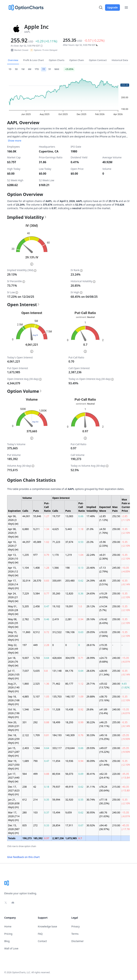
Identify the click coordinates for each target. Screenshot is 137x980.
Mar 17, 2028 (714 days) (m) (14, 816)
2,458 (37, 606)
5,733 (37, 658)
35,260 (56, 593)
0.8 (46, 671)
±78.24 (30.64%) (104, 789)
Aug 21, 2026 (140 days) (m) (14, 687)
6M (30, 69)
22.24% (91, 555)
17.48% (91, 516)
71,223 (56, 542)
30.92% (91, 825)
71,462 (56, 684)
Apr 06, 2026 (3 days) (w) (13, 520)
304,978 (70, 658)
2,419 (55, 619)
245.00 (116, 568)
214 (35, 800)
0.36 (81, 593)
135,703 (57, 696)
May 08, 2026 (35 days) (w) (13, 623)
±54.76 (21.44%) (104, 763)
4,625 (55, 529)
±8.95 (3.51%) (104, 582)
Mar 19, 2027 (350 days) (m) (14, 765)
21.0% (90, 529)
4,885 (26, 696)
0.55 (81, 800)
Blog (7, 941)
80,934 (56, 774)
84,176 (69, 671)
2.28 (47, 645)
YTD (37, 69)
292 (35, 722)
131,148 (57, 671)
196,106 (70, 632)
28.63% (91, 671)
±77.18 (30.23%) (104, 801)
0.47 (47, 606)
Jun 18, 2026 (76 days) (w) (13, 662)
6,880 (26, 529)
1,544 (37, 748)
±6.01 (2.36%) (104, 557)
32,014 (26, 581)
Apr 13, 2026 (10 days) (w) (13, 559)
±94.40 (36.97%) (104, 827)
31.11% (91, 787)
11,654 (56, 761)
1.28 (47, 568)
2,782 (26, 619)
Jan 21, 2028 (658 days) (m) (14, 803)
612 (24, 800)
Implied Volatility (27, 217)
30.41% (91, 774)
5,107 (37, 696)
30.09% (91, 761)
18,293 (69, 722)
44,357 (26, 542)
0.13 (81, 568)
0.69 (81, 774)
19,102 (56, 606)
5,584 (37, 593)
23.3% (90, 542)
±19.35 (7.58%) (104, 647)
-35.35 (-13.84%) (127, 776)
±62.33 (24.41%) (104, 776)
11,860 (26, 632)
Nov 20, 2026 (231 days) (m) (14, 726)
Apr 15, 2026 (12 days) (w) (13, 571)
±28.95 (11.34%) (104, 673)
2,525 (37, 684)
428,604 (57, 658)
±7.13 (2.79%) (104, 570)
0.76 (81, 735)
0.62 (81, 581)
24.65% (91, 593)
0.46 (47, 619)
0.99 (81, 722)
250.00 (116, 529)
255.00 (116, 581)
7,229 (26, 593)
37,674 (69, 542)
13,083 (69, 516)
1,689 (26, 761)
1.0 (80, 606)
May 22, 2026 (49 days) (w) (13, 649)
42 (35, 787)
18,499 (56, 722)
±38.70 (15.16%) (104, 698)
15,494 (56, 812)
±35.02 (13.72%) (104, 685)
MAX (57, 69)
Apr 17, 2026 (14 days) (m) (13, 584)
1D (10, 69)
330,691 (57, 581)
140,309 (70, 735)
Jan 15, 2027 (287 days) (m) (14, 752)
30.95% (91, 812)
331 (24, 722)
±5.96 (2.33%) (104, 544)
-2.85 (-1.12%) (126, 518)
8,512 (37, 632)
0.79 (47, 555)
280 (24, 812)
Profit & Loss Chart (34, 60)
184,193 (57, 735)
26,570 (37, 581)
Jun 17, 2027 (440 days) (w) (14, 778)
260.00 (116, 684)
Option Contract (98, 60)
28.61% (91, 645)
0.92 (81, 709)
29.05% (91, 632)
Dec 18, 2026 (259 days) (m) (14, 739)
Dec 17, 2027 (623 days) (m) (14, 790)
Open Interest (24, 305)
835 (24, 825)
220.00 (116, 774)
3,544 (37, 709)
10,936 (69, 761)
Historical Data (120, 60)
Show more (15, 141)
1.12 (81, 684)
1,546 (26, 709)
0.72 (47, 632)
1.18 (81, 529)
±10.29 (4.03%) (104, 595)
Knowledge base (47, 926)
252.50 (116, 516)
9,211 (37, 529)
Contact (42, 941)
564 (24, 774)
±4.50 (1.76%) (104, 531)
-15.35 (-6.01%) (126, 660)
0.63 (81, 632)
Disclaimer (78, 941)
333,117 (57, 748)
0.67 (81, 825)
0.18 (47, 787)
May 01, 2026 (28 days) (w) (13, 610)
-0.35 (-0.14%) (126, 582)
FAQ (40, 934)
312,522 (57, 632)
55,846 (37, 516)
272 (35, 825)
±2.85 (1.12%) (104, 518)
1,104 (26, 568)
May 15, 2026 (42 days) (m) (13, 636)
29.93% (91, 748)
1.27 (47, 516)
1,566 (55, 568)
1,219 (68, 555)
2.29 (47, 709)
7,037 (26, 671)
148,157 (70, 696)
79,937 (56, 787)
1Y (44, 69)
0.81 (47, 735)
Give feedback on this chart (23, 857)
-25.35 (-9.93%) (126, 737)
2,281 (68, 619)
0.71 (81, 658)
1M (23, 69)
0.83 (47, 581)
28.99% (91, 658)
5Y (50, 69)
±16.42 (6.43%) (104, 621)
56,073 (69, 774)
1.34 (47, 529)
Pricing (8, 934)
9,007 (26, 658)
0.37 (47, 812)
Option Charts (57, 60)
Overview (13, 60)
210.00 (116, 825)
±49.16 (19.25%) (104, 737)
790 (35, 761)
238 (24, 787)
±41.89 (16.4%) (104, 711)
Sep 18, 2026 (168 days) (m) (14, 700)
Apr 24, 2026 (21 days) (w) (13, 597)
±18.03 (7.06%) (104, 634)
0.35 (47, 800)
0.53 (81, 542)
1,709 (37, 735)
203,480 (70, 581)
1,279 (37, 619)
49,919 (69, 787)
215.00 (116, 787)
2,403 (26, 748)
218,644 (70, 748)
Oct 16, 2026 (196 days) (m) (14, 713)
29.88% (91, 696)
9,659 (68, 812)
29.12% (91, 606)
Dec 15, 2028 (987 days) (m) (14, 829)
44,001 (26, 516)
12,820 (69, 593)
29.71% (91, 684)
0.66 (81, 516)
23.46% (91, 568)
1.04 (81, 555)
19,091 (69, 606)
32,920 (69, 800)
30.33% (91, 735)
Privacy (76, 926)
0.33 (47, 825)
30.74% (91, 800)
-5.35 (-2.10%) (126, 531)
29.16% (91, 619)
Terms (75, 934)
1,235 (26, 555)
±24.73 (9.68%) (104, 660)
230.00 (116, 735)
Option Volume (25, 391)
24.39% (91, 581)
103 (35, 812)
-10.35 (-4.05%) (126, 570)
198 (67, 568)
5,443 (68, 529)
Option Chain (77, 60)
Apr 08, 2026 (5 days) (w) (13, 533)
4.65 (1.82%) (126, 685)
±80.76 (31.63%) (104, 814)
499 (35, 774)
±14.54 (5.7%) (103, 608)
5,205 (26, 606)
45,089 (37, 542)
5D (16, 69)
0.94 (81, 619)
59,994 (56, 800)
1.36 (47, 684)
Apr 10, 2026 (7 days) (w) (13, 546)
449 (35, 645)
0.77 (47, 593)
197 (24, 645)
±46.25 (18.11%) (104, 724)
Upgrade (112, 7)
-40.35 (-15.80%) (127, 789)
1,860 (26, 684)
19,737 (56, 516)
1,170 (55, 555)
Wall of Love (11, 948)
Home (8, 926)
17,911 (69, 825)
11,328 (56, 709)
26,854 (56, 825)
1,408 (37, 568)
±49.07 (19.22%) (104, 750)
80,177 (69, 684)
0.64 (47, 658)
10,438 (69, 709)
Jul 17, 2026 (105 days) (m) (14, 674)
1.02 (47, 542)
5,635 (37, 671)
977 (35, 555)
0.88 (47, 722)
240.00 (116, 658)
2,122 (26, 735)
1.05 (47, 696)
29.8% (90, 709)
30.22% (91, 722)
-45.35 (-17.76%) (127, 827)
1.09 (81, 696)
